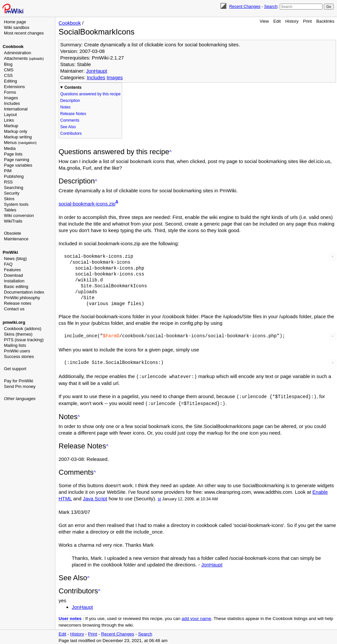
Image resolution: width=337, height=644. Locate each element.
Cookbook (13, 47)
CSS (8, 75)
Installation (14, 281)
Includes (12, 103)
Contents (73, 87)
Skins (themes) (18, 334)
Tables (10, 210)
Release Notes (73, 114)
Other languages (20, 399)
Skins (9, 199)
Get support (15, 369)
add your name (196, 618)
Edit (277, 21)
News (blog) (15, 259)
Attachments (24, 58)
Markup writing (18, 137)
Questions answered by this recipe (90, 94)
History (292, 21)
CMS (9, 70)
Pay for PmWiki (19, 381)
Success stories (19, 357)
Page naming (17, 160)
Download (13, 275)
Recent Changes (245, 6)
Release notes (18, 303)
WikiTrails (13, 221)
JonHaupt (96, 71)
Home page (15, 22)
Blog (8, 64)
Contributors (71, 133)
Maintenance (16, 239)
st (159, 498)
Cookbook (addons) (23, 329)
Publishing (14, 176)
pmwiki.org (14, 322)
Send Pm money (20, 386)
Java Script (95, 498)
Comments (70, 120)
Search (271, 6)
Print (308, 21)
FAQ (8, 264)
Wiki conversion (19, 215)
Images (11, 98)
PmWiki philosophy (22, 298)
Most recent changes (24, 33)
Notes (65, 107)
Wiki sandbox (17, 27)
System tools (16, 204)
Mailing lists (15, 345)
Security (12, 193)
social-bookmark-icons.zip (87, 204)
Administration (17, 53)
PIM (8, 171)
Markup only (16, 131)
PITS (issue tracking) (24, 340)
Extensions (14, 87)
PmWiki (10, 252)
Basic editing (16, 286)
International (16, 109)
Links (9, 120)
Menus (20, 143)
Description (70, 101)
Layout (10, 115)
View (264, 21)
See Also (68, 127)
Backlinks (325, 21)
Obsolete (13, 233)
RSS (8, 182)
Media (10, 148)
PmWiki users (17, 351)
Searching (14, 188)
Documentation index (24, 292)
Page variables (18, 165)
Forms (10, 92)
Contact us (14, 309)
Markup (11, 126)
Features (12, 270)
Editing (11, 81)
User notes (70, 618)
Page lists (13, 154)
